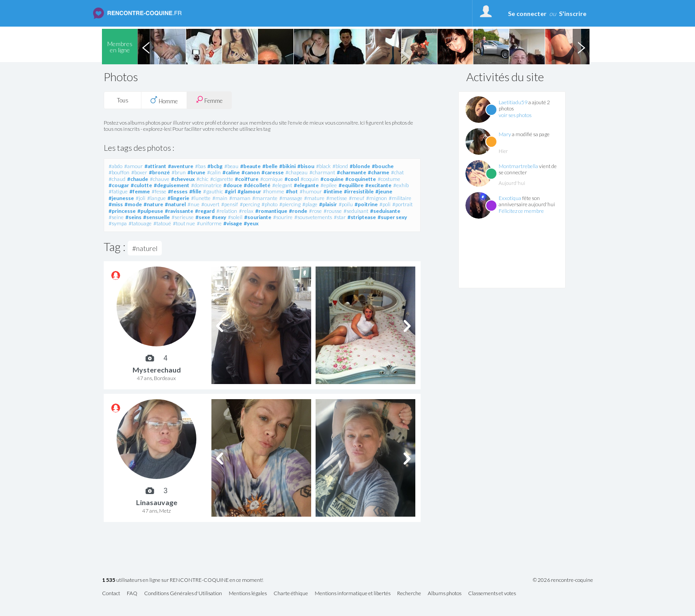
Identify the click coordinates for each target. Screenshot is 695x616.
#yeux (251, 223)
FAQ (132, 594)
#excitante (378, 185)
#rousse (333, 211)
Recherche (409, 594)
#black (323, 166)
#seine (116, 217)
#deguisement (172, 185)
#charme (379, 172)
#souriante (258, 217)
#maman (240, 198)
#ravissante (179, 211)
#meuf (357, 198)
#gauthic (213, 191)
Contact (111, 594)
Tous (123, 100)
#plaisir (328, 204)
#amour (133, 166)
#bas (200, 166)
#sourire (283, 217)
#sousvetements (313, 217)
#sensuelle (156, 217)
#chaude (138, 179)
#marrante (265, 198)
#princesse (122, 211)
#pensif (230, 204)
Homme (164, 100)
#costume (389, 179)
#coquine (332, 179)
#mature (314, 198)
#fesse (159, 191)
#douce (233, 185)
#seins (133, 217)
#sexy (219, 217)
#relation (227, 211)
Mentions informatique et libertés (353, 594)
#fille (195, 191)
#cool (292, 179)
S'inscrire (573, 14)
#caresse (273, 172)
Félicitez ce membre (521, 211)
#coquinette (361, 179)
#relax (246, 211)
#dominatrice (206, 185)
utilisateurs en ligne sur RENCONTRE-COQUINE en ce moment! (183, 580)
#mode (133, 204)
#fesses (178, 191)
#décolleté (257, 185)
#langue (156, 198)
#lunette (201, 198)
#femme (140, 191)
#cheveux (183, 179)
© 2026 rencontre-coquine (563, 580)
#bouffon (119, 172)
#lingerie (178, 198)
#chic (202, 179)
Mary (505, 134)
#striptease (362, 217)
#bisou (306, 166)
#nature (153, 204)
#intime (333, 191)
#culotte (141, 185)
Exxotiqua (510, 198)
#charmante (351, 172)
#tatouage (140, 223)
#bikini (287, 166)
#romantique (271, 211)
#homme (273, 191)
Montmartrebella (518, 166)
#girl (230, 191)
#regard (205, 211)
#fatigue (118, 191)
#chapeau (297, 172)
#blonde (360, 166)
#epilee (329, 185)
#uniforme (209, 223)
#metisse (337, 198)
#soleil (235, 217)
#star (340, 217)
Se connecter (527, 14)
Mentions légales (248, 594)
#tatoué (162, 223)
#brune (196, 172)
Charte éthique (291, 594)
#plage (310, 204)
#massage (291, 198)
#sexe (203, 217)
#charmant (322, 172)
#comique (271, 179)
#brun (179, 172)
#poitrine (366, 204)
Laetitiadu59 (513, 102)
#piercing (290, 204)
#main (220, 198)
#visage (233, 223)
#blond (340, 166)
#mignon (377, 198)
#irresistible (359, 191)
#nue (193, 204)
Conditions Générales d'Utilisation (183, 594)
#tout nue (184, 223)
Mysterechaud (157, 370)
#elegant (282, 185)
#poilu (346, 204)
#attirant (155, 166)
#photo (269, 204)
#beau (231, 166)
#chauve (160, 179)
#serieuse (183, 217)
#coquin (310, 179)
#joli (141, 198)
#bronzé (159, 172)
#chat (397, 172)
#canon (251, 172)
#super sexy (392, 217)
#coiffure (247, 179)
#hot (292, 191)
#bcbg (215, 166)
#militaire (400, 198)
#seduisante (385, 211)
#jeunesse (121, 198)
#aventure (181, 166)
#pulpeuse (150, 211)
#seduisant (356, 211)
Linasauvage (157, 502)
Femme (209, 100)
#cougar (119, 185)
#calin (214, 172)
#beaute (250, 166)
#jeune (384, 191)
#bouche (383, 166)
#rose (315, 211)
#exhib (401, 185)
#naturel (175, 204)
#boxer (139, 172)
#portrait (402, 204)
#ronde (298, 211)
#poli (385, 204)
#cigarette (222, 179)
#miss (116, 204)
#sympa (118, 223)
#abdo (115, 166)
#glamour (249, 191)
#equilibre (351, 185)
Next (581, 47)
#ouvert (210, 204)
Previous (146, 47)
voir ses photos (515, 115)
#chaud (117, 179)
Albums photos (445, 594)
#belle (270, 166)
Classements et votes (492, 594)
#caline (231, 172)
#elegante (306, 185)
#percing (250, 204)
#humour (311, 191)
